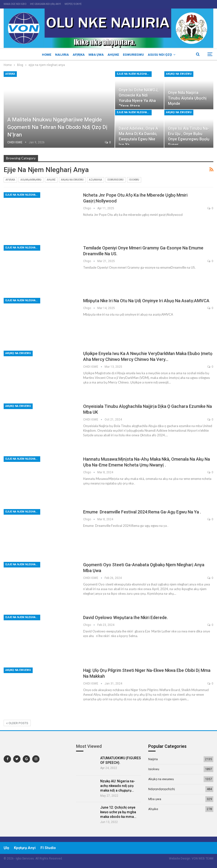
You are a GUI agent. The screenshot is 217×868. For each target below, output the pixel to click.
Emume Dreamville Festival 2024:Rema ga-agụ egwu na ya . (142, 512)
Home (44, 55)
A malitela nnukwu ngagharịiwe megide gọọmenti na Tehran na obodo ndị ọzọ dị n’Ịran (58, 127)
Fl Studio (48, 848)
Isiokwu (134, 180)
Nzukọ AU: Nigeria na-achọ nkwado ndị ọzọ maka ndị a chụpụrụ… (118, 786)
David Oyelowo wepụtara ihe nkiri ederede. (125, 617)
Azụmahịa (96, 180)
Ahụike (114, 55)
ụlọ (6, 848)
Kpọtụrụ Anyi (25, 848)
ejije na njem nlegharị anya (134, 74)
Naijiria (60, 55)
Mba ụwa (96, 55)
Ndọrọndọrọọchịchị (162, 789)
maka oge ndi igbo (15, 4)
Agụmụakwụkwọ (31, 180)
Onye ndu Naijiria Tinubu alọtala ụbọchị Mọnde (187, 98)
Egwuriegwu (135, 55)
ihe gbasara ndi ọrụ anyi (45, 4)
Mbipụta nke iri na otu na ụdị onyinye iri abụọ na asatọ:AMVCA (147, 301)
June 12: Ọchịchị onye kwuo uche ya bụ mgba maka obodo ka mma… (118, 812)
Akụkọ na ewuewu (179, 74)
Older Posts (17, 723)
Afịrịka (78, 55)
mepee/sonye (73, 4)
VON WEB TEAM (202, 859)
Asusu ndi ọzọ (162, 55)
